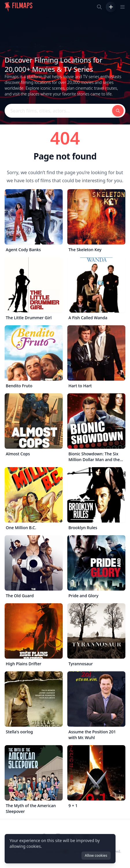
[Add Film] (111, 7)
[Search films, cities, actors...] (99, 7)
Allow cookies (96, 855)
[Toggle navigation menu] (122, 7)
